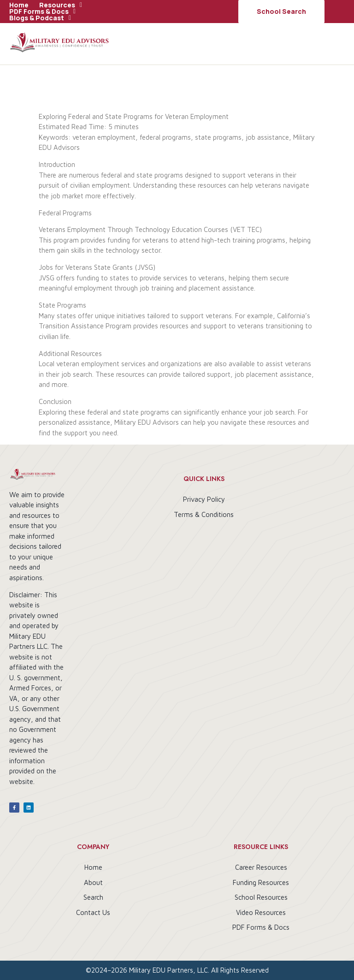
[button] (61, 5)
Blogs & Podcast (40, 18)
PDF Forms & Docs (42, 12)
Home (19, 5)
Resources (61, 5)
